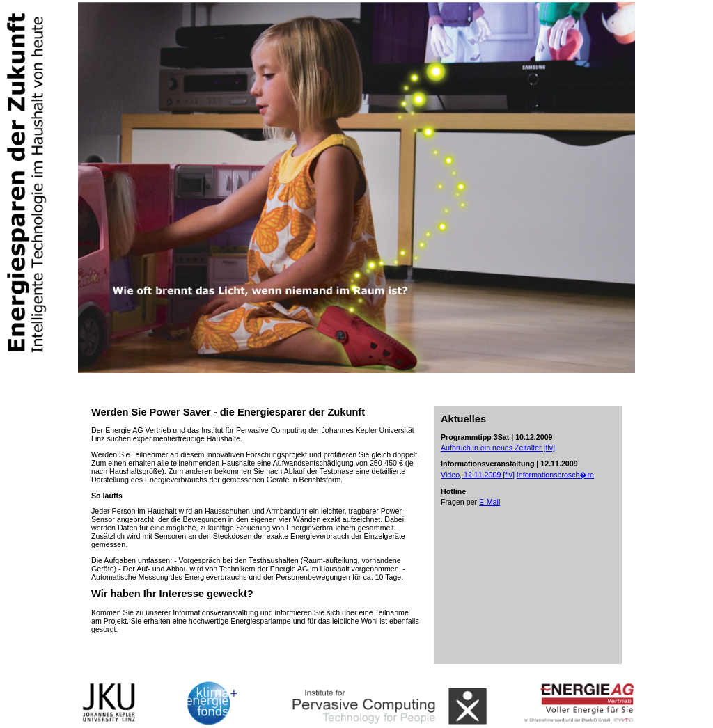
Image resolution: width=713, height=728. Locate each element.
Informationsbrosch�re (555, 475)
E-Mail (489, 502)
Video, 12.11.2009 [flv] (478, 475)
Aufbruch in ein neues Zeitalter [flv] (498, 448)
